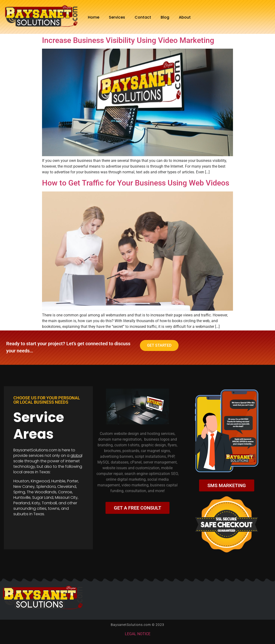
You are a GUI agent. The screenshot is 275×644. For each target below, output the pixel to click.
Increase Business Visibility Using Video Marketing (128, 40)
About (185, 17)
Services (117, 17)
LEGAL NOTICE (138, 634)
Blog (165, 17)
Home (94, 17)
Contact (143, 17)
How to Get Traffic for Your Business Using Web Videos (136, 183)
